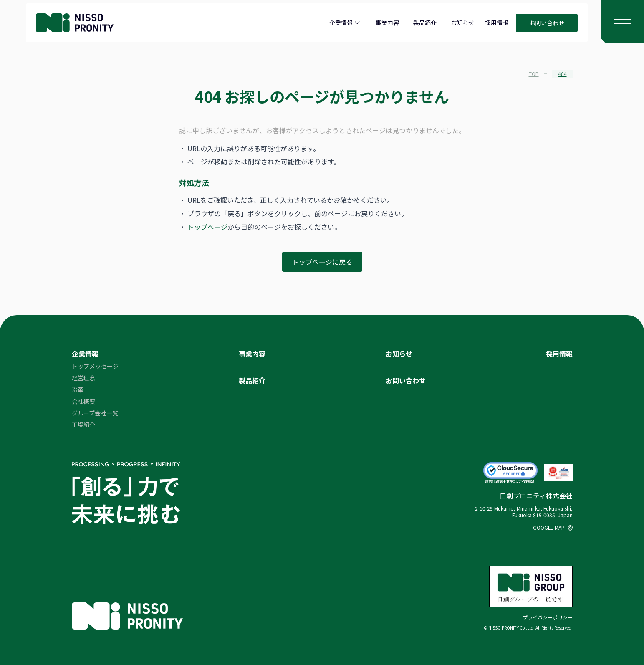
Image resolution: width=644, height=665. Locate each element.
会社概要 (83, 401)
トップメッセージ (95, 366)
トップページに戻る (322, 262)
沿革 (78, 389)
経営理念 (83, 378)
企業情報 (341, 23)
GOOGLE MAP (553, 527)
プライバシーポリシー (548, 617)
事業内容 (387, 23)
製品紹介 (425, 23)
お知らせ (462, 23)
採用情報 (497, 23)
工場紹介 (83, 425)
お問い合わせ (547, 23)
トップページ (207, 227)
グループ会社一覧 (95, 413)
